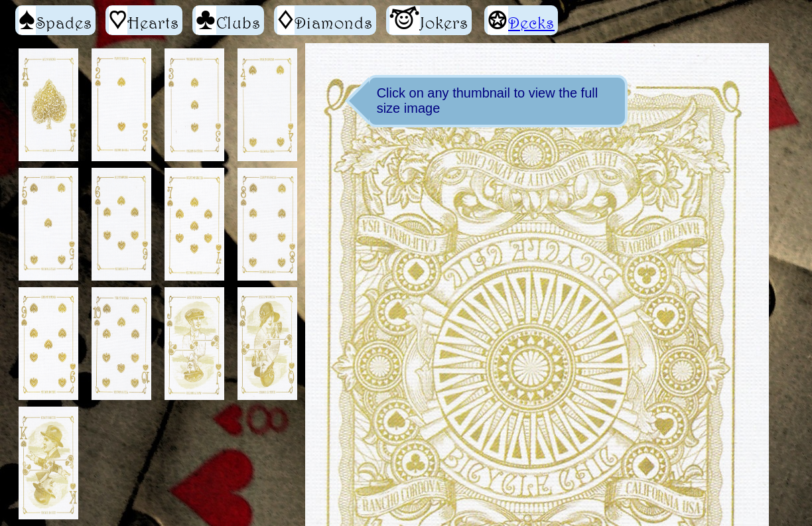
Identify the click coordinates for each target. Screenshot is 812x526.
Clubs (228, 20)
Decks (531, 23)
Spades (55, 20)
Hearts (144, 20)
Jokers (429, 20)
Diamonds (325, 20)
